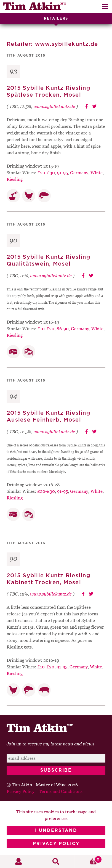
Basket (88, 859)
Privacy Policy (56, 844)
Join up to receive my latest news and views (50, 744)
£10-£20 (46, 329)
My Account (19, 861)
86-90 (63, 329)
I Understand (56, 830)
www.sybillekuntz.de (54, 106)
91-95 (62, 173)
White (97, 173)
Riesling (15, 179)
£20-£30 (46, 173)
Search (56, 861)
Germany (79, 173)
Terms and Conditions (61, 791)
